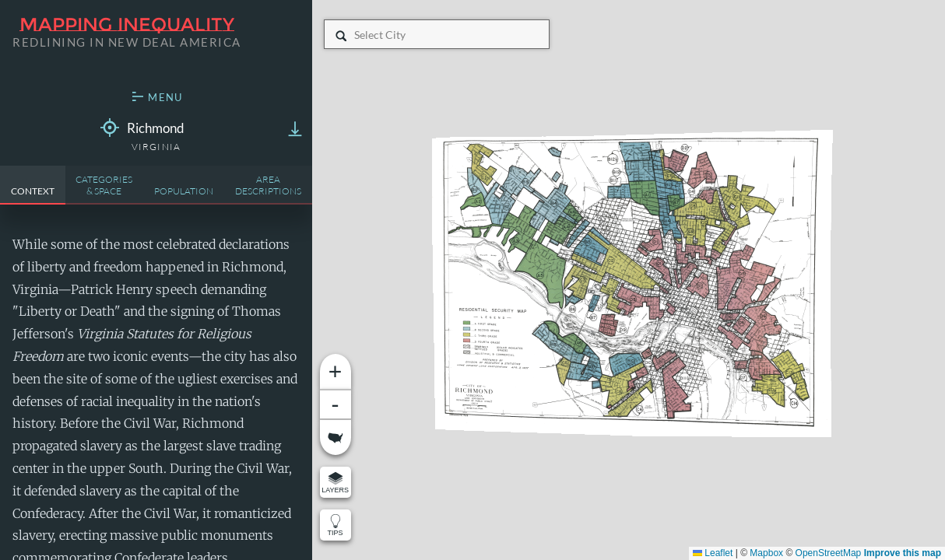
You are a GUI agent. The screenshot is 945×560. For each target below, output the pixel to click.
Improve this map (903, 553)
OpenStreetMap (829, 553)
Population (184, 191)
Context (33, 191)
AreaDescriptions (268, 185)
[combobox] (355, 35)
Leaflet (713, 553)
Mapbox (766, 553)
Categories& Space (104, 185)
